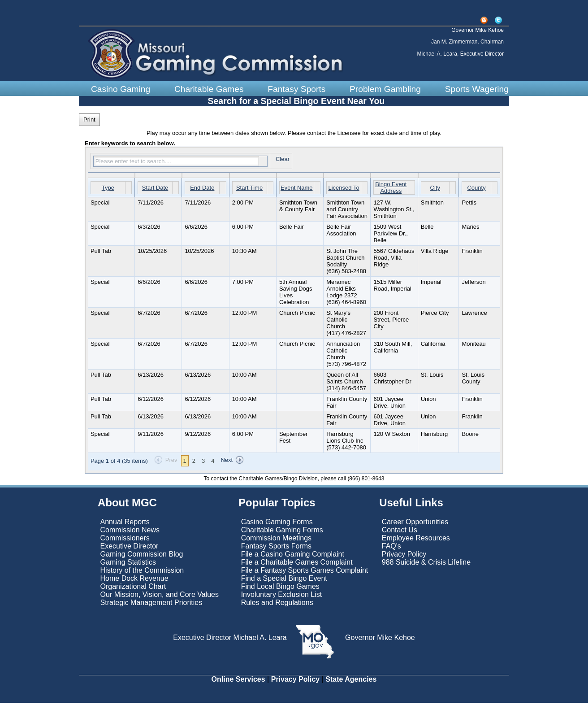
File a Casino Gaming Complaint (293, 556)
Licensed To (344, 189)
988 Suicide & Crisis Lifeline (426, 564)
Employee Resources (416, 540)
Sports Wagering (477, 89)
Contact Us (400, 532)
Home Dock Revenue (134, 581)
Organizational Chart (133, 589)
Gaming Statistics (128, 564)
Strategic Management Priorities (151, 605)
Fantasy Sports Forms (276, 548)
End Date (202, 189)
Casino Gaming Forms (277, 524)
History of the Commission (142, 572)
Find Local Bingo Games (280, 589)
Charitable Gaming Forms (282, 532)
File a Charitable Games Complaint (297, 564)
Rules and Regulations (277, 605)
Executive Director (130, 548)
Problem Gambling (385, 89)
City (435, 189)
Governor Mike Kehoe (379, 640)
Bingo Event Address (391, 190)
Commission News (130, 532)
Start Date (155, 189)
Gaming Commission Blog (142, 556)
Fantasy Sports (296, 89)
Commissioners (125, 540)
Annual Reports (125, 524)
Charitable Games (209, 89)
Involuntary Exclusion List (282, 597)
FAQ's (391, 548)
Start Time (249, 189)
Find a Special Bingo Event (284, 581)
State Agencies (351, 681)
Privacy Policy (404, 556)
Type (108, 189)
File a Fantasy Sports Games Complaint (305, 572)
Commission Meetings (276, 540)
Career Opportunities (415, 524)
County (476, 189)
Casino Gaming (121, 89)
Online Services (238, 681)
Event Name (297, 189)
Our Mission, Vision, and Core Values (161, 597)
